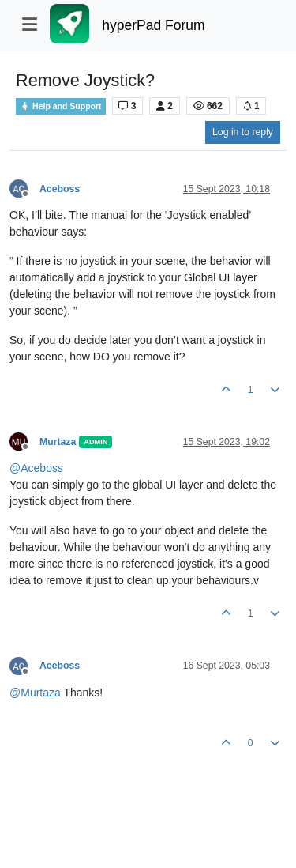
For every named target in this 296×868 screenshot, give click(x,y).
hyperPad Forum (153, 25)
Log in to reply (243, 132)
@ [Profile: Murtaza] (35, 693)
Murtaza (58, 442)
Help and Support (61, 106)
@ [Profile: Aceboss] (36, 468)
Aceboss (60, 189)
